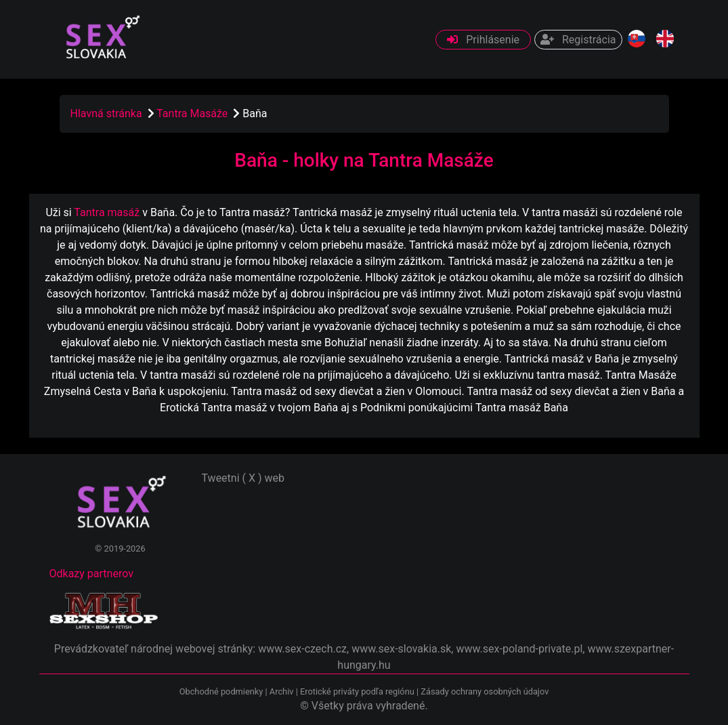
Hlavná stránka (106, 113)
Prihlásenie (483, 40)
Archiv (282, 691)
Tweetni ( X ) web (243, 478)
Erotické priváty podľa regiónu (357, 691)
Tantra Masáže (193, 113)
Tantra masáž (107, 212)
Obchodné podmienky (222, 691)
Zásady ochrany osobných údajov (485, 691)
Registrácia (578, 40)
